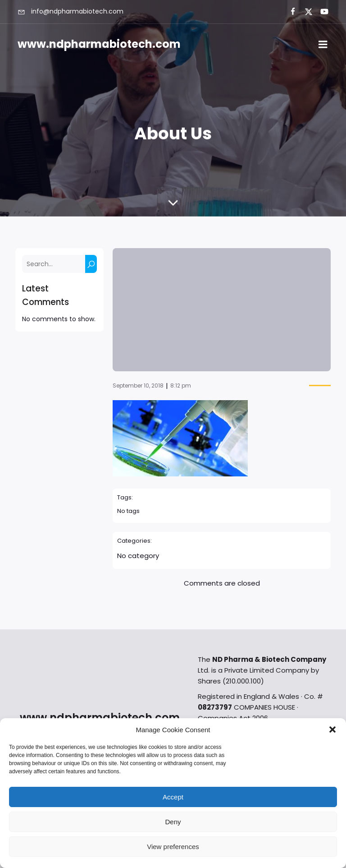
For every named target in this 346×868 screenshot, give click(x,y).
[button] (332, 729)
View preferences (173, 847)
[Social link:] (289, 12)
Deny (173, 822)
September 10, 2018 (138, 386)
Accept (173, 797)
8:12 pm (181, 386)
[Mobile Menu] (323, 45)
